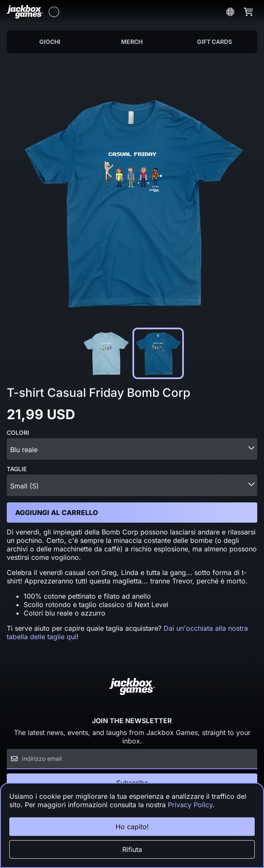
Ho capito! (132, 827)
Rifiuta (132, 849)
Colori (18, 433)
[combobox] (132, 449)
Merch (132, 42)
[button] (54, 12)
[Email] (132, 759)
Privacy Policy (190, 805)
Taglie (17, 469)
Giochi (50, 42)
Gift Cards (214, 42)
